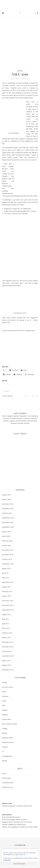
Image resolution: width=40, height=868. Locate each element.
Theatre (5, 747)
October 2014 (7, 651)
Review (5, 733)
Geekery (5, 715)
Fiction (4, 701)
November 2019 (8, 555)
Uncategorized (7, 756)
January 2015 (7, 637)
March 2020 (6, 536)
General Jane (6, 719)
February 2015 (7, 633)
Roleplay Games (8, 738)
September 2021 (8, 522)
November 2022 (8, 509)
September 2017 (8, 582)
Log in (4, 773)
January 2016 (7, 596)
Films (4, 705)
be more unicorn (8, 687)
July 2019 (5, 573)
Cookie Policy (7, 860)
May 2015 (5, 619)
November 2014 (8, 647)
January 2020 (7, 545)
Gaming (5, 710)
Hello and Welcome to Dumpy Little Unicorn (17, 806)
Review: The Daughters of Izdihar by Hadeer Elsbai (20, 827)
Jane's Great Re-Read (9, 724)
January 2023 (7, 499)
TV (3, 751)
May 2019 (5, 578)
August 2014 (6, 660)
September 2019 (8, 564)
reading (5, 728)
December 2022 (8, 504)
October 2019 (7, 559)
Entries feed (6, 778)
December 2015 (8, 601)
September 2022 (8, 518)
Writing (4, 761)
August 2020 (6, 532)
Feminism (5, 696)
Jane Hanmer (8, 396)
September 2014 (8, 656)
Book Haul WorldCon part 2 (11, 817)
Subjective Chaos (8, 742)
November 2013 (8, 670)
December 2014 (8, 642)
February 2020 (7, 541)
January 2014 (7, 665)
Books (20, 71)
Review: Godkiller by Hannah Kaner (14, 824)
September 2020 (8, 527)
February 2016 (7, 591)
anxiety (5, 682)
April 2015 (6, 624)
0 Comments (24, 78)
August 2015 (6, 614)
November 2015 (8, 605)
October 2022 (7, 513)
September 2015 (8, 610)
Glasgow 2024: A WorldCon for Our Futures (17, 822)
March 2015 (6, 628)
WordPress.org (7, 787)
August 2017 (6, 587)
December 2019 (8, 550)
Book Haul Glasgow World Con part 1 (15, 819)
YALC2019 (6, 391)
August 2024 (6, 495)
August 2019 (6, 568)
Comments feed (8, 783)
